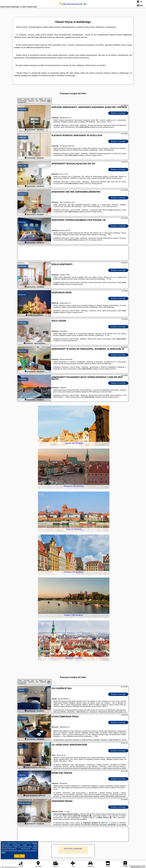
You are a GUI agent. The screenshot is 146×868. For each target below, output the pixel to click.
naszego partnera (108, 127)
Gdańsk (21, 690)
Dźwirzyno (22, 194)
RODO (3, 853)
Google (35, 843)
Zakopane (22, 775)
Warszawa (22, 719)
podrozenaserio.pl (73, 4)
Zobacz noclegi (118, 113)
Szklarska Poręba (25, 803)
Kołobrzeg (22, 109)
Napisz (144, 867)
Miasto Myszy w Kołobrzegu (73, 849)
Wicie (20, 747)
